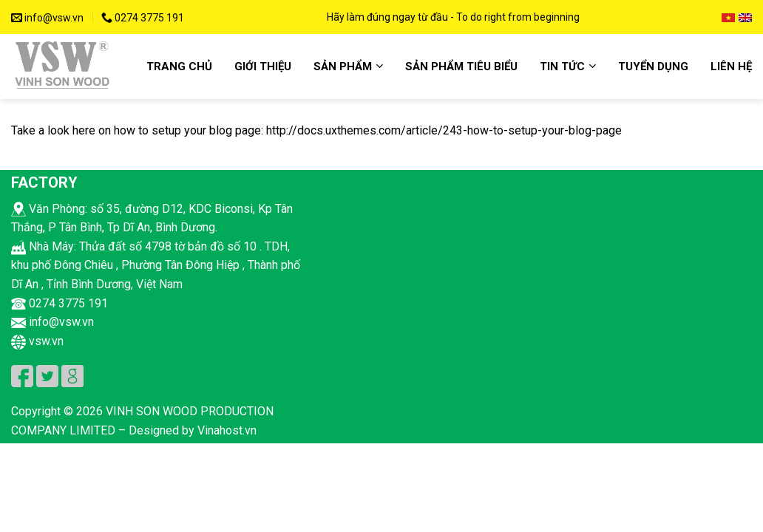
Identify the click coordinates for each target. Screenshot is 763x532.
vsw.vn (37, 341)
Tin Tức (568, 66)
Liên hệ (731, 66)
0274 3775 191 (143, 18)
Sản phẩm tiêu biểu (461, 66)
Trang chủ (179, 66)
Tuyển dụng (653, 66)
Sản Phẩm (348, 66)
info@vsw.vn (47, 18)
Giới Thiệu (263, 66)
